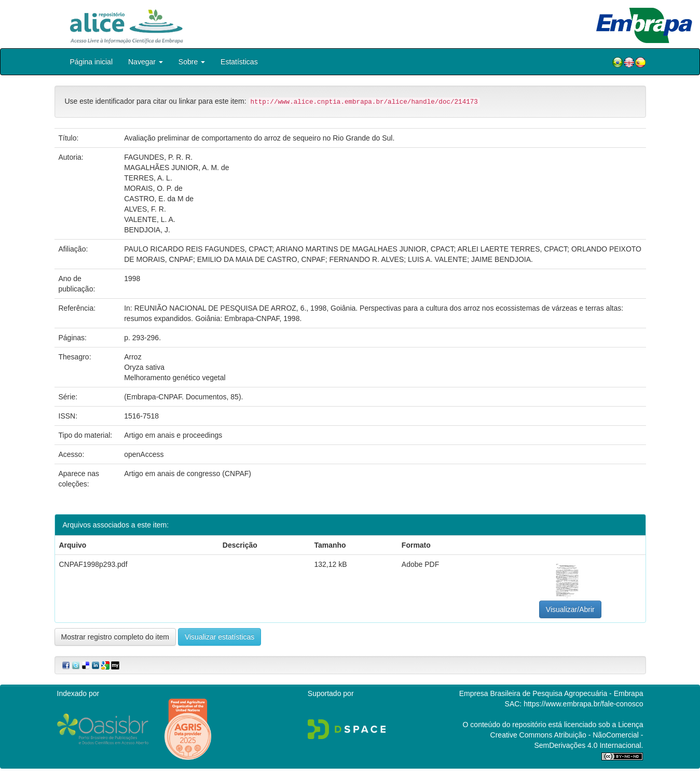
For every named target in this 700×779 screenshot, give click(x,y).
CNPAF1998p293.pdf (93, 564)
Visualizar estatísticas (219, 637)
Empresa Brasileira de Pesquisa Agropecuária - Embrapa (551, 693)
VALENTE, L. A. (150, 219)
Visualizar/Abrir (570, 609)
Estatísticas (239, 62)
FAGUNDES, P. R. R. (158, 157)
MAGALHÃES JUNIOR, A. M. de (176, 168)
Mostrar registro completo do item (115, 637)
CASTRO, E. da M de (159, 199)
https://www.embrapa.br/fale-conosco (583, 704)
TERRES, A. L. (148, 178)
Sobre (192, 62)
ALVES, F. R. (145, 209)
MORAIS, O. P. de (153, 188)
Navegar (146, 62)
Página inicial (92, 62)
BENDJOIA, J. (147, 230)
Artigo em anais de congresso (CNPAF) (188, 474)
